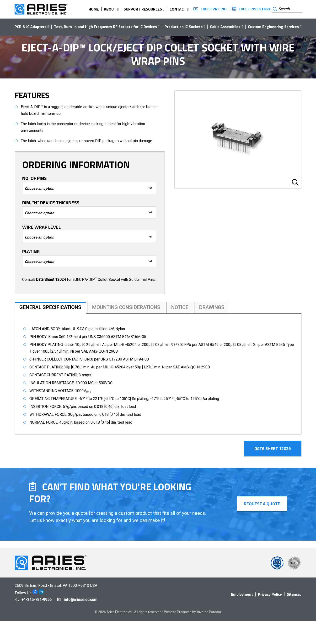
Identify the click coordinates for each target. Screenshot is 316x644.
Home (94, 9)
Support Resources (143, 9)
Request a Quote (262, 506)
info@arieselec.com (81, 602)
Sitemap (294, 597)
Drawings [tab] (223, 308)
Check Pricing (214, 9)
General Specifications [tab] (52, 308)
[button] (295, 182)
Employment (242, 597)
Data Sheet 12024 (51, 280)
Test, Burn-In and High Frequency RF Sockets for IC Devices (105, 27)
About (110, 9)
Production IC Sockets (184, 27)
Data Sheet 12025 (276, 450)
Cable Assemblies (225, 27)
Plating (31, 251)
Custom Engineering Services (273, 27)
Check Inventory (255, 9)
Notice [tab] (189, 308)
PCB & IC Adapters (30, 27)
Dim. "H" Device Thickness (51, 203)
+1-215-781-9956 (37, 602)
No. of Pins (34, 178)
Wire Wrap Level (41, 227)
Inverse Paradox (209, 614)
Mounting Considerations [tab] (132, 308)
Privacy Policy (270, 597)
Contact (178, 9)
